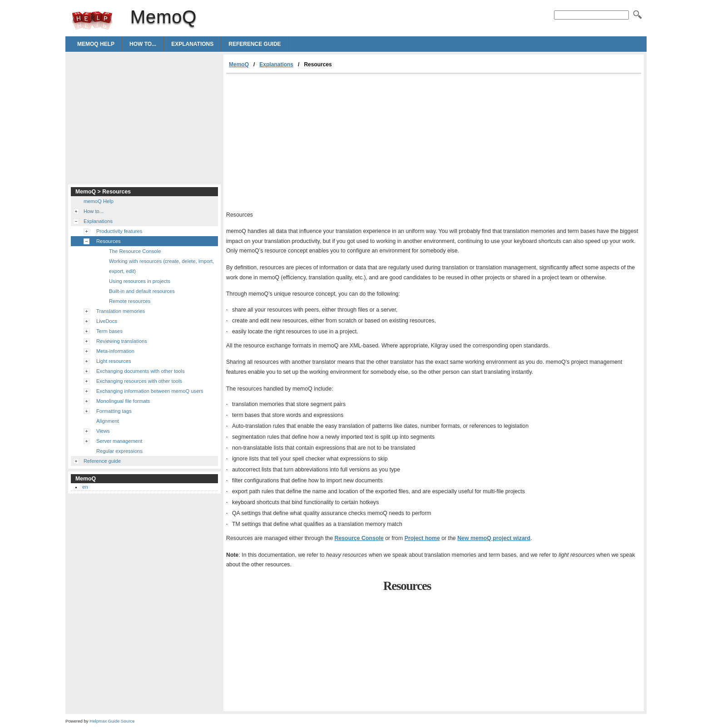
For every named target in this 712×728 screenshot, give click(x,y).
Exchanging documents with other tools (141, 371)
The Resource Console (135, 251)
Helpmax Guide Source (112, 721)
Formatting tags (114, 411)
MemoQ (92, 20)
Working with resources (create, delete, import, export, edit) (161, 266)
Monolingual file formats (123, 401)
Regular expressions (119, 451)
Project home (422, 538)
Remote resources (130, 301)
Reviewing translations (122, 341)
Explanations (192, 44)
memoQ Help (96, 44)
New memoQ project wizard (494, 538)
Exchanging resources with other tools (139, 381)
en (85, 487)
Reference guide (255, 44)
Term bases (109, 331)
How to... (143, 44)
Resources (108, 241)
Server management (119, 441)
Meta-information (115, 351)
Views (103, 431)
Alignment (108, 421)
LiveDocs (107, 321)
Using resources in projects (140, 281)
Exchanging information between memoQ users (150, 391)
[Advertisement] (302, 142)
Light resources (114, 361)
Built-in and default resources (142, 291)
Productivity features (119, 231)
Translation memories (121, 311)
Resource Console (359, 538)
